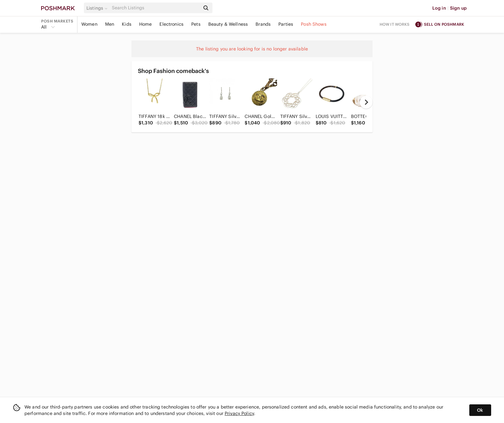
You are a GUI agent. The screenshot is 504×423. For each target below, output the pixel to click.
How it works (395, 24)
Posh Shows (314, 24)
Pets (196, 24)
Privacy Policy (239, 413)
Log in (439, 8)
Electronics (171, 24)
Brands (263, 24)
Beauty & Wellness (228, 24)
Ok (480, 410)
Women (89, 24)
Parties (286, 24)
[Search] (155, 8)
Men (110, 24)
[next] (366, 102)
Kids (127, 24)
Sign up (458, 8)
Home (146, 24)
